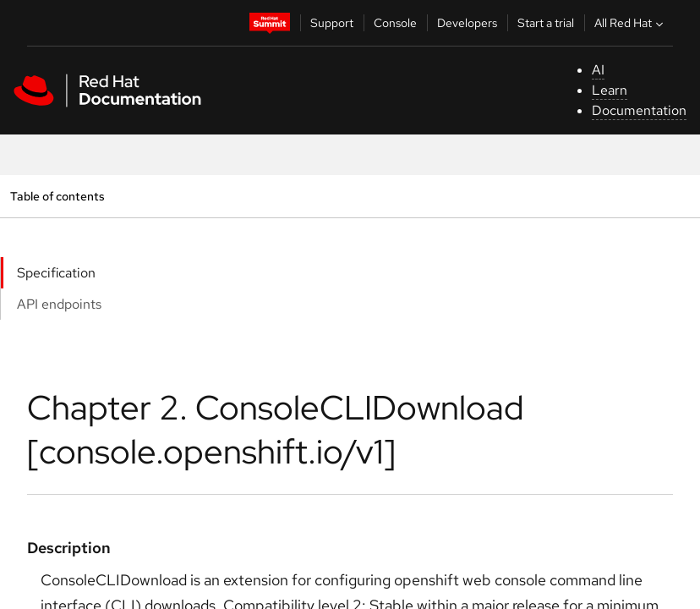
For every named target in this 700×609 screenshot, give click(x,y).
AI (598, 70)
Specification (56, 273)
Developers (467, 23)
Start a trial (546, 23)
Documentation (639, 110)
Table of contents (57, 196)
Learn (610, 90)
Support (332, 23)
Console (395, 23)
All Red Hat (631, 23)
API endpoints (59, 304)
